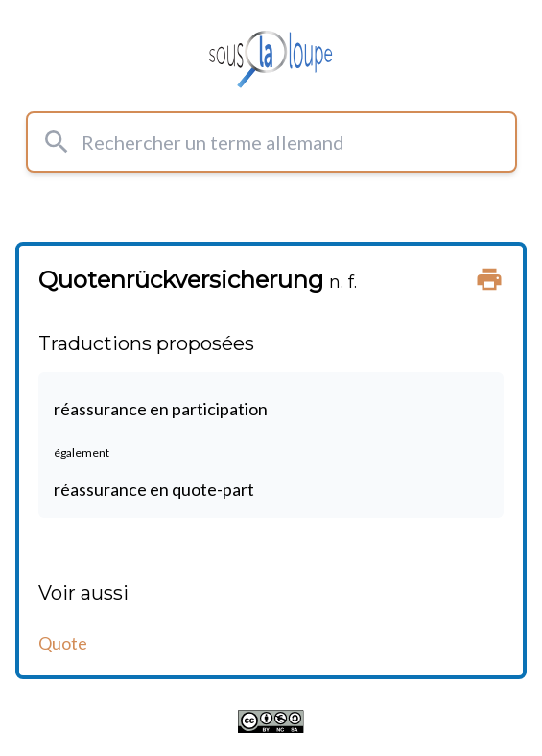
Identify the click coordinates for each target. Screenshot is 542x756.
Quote (63, 643)
